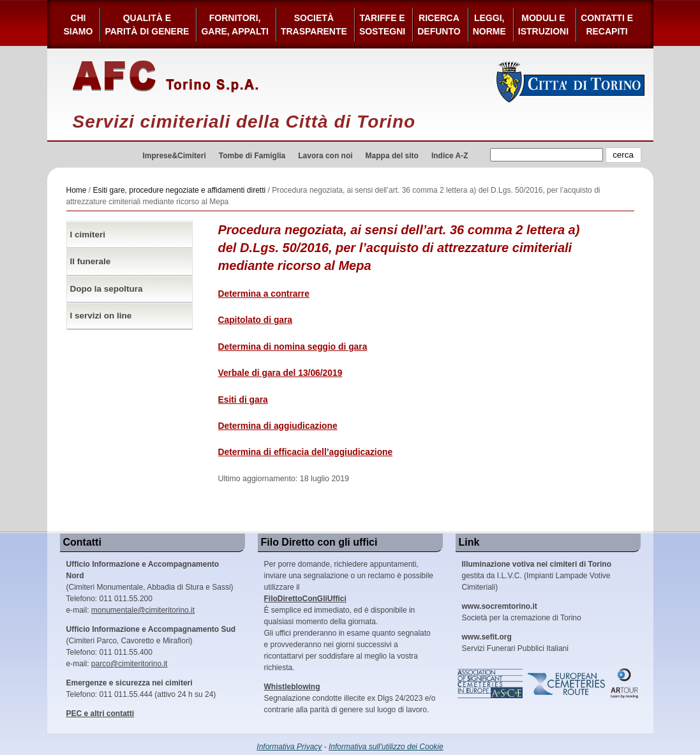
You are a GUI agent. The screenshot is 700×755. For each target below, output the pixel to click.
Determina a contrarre (264, 294)
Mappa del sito (392, 156)
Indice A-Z (450, 156)
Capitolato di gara (256, 320)
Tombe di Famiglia (252, 156)
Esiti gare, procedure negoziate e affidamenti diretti (180, 190)
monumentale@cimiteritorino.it (143, 610)
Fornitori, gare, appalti (235, 25)
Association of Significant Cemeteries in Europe (491, 684)
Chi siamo (78, 25)
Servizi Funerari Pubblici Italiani (515, 643)
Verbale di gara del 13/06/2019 (280, 373)
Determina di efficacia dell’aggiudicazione (306, 452)
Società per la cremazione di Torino (522, 612)
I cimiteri (88, 235)
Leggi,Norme (489, 25)
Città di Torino (571, 82)
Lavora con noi (325, 156)
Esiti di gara (243, 400)
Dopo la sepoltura (107, 289)
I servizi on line (101, 316)
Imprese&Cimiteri (174, 156)
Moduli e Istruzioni (543, 25)
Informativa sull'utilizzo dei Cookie (386, 747)
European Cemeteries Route (567, 684)
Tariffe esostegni (382, 25)
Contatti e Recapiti (607, 25)
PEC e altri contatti (101, 714)
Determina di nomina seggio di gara (293, 347)
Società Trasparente (314, 25)
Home (77, 190)
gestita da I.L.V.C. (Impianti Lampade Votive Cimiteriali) (537, 576)
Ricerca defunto (439, 25)
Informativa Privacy (289, 747)
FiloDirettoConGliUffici (305, 599)
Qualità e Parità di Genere (147, 25)
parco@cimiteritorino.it (130, 664)
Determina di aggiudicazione (278, 426)
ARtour (625, 684)
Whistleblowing (292, 687)
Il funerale (91, 261)
